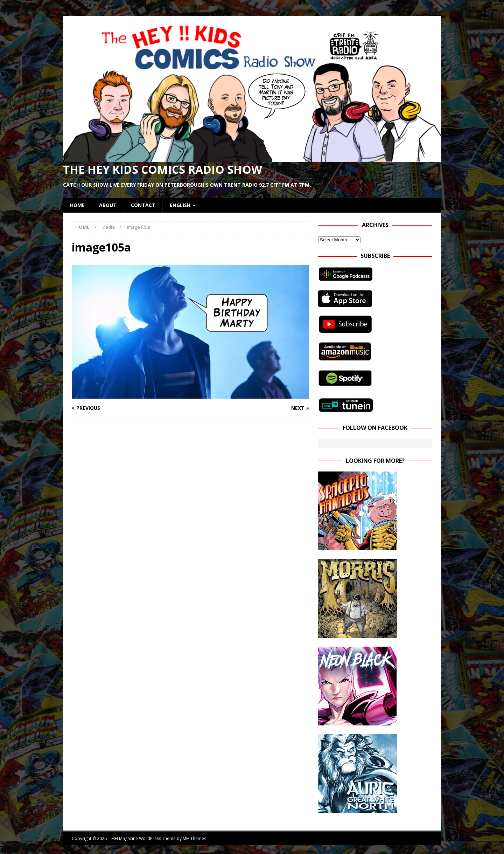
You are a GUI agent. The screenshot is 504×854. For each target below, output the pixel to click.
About (108, 205)
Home (77, 205)
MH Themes (194, 838)
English (180, 205)
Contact (143, 205)
